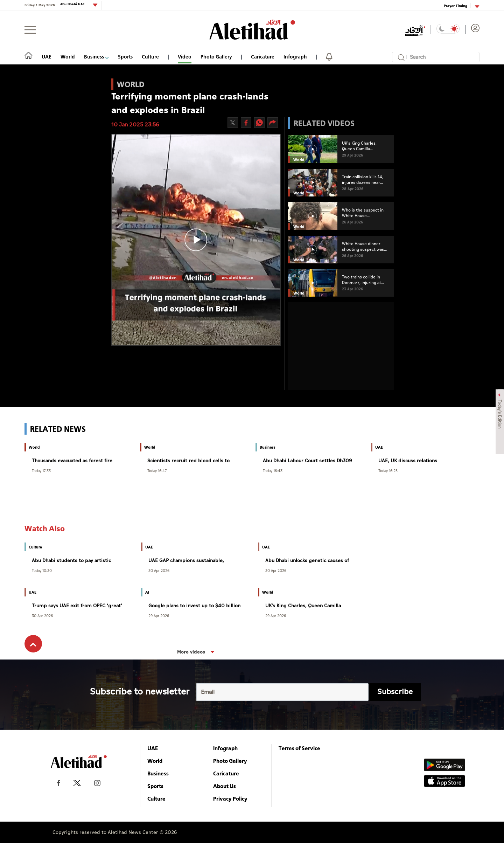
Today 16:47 (157, 471)
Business (96, 57)
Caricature (263, 57)
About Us (225, 786)
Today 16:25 (388, 471)
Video (185, 57)
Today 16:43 (273, 471)
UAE (47, 57)
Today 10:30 (42, 570)
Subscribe (395, 692)
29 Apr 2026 (159, 616)
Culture (150, 57)
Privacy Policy (230, 799)
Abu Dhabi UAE (73, 4)
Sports (125, 57)
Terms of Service (299, 748)
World (68, 57)
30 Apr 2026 (159, 570)
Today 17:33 (41, 471)
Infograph (295, 57)
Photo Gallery (216, 57)
